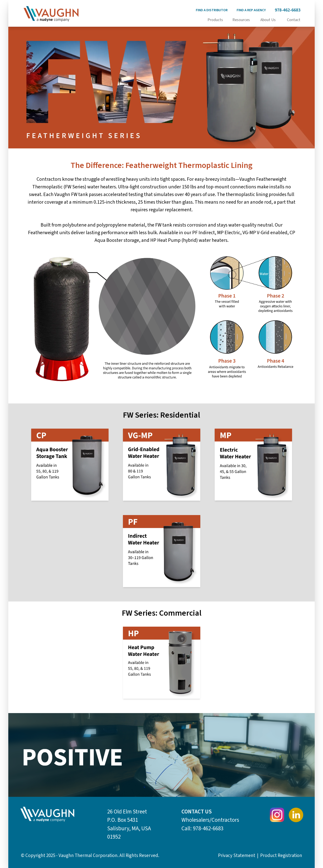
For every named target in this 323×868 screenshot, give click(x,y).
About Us (268, 20)
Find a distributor (212, 10)
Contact (294, 20)
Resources (241, 20)
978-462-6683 (288, 10)
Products (215, 20)
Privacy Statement (237, 855)
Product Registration (281, 855)
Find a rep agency (251, 10)
